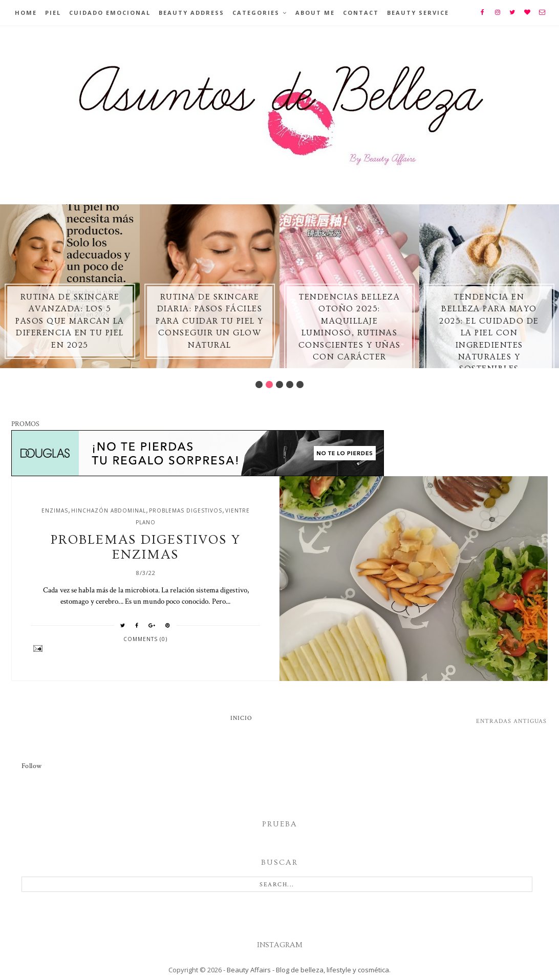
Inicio (241, 718)
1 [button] (259, 385)
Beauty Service (418, 13)
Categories (256, 13)
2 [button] (269, 385)
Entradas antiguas (511, 721)
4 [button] (290, 385)
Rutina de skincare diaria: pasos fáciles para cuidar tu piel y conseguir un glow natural (210, 321)
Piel (53, 13)
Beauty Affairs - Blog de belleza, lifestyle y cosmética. (309, 970)
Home (26, 13)
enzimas (55, 510)
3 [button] (279, 385)
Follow (31, 766)
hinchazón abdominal (109, 510)
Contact (361, 13)
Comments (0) (145, 639)
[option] (70, 286)
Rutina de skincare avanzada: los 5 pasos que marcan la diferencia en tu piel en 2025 (70, 321)
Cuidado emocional (110, 13)
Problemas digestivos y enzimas (146, 547)
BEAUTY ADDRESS (191, 13)
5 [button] (300, 385)
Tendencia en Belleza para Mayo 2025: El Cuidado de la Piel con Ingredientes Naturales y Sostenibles (489, 333)
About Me (315, 13)
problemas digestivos (186, 510)
